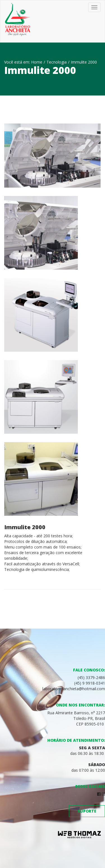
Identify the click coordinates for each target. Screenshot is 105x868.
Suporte (87, 811)
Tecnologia (57, 62)
